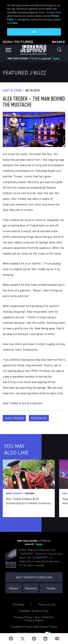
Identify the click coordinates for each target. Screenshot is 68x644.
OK (34, 32)
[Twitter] (23, 639)
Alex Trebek (14, 413)
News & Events (14, 488)
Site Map (18, 599)
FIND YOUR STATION (17, 53)
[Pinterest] (34, 639)
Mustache (39, 413)
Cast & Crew (12, 85)
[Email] (57, 639)
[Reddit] (45, 639)
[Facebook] (11, 639)
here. (15, 23)
